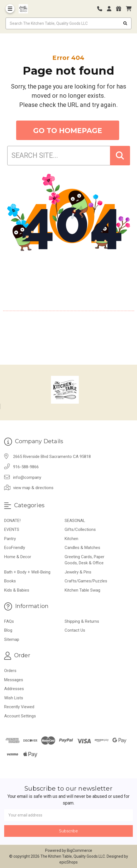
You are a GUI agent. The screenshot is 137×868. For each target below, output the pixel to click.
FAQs (9, 621)
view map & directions (33, 488)
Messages (14, 680)
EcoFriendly (15, 548)
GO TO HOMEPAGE (68, 131)
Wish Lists (14, 698)
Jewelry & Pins (78, 572)
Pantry (10, 539)
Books (10, 581)
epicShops (68, 862)
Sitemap (12, 639)
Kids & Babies (17, 590)
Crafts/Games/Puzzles (86, 581)
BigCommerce (79, 850)
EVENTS (12, 529)
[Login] (111, 9)
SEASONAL (75, 521)
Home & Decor (18, 557)
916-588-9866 (26, 467)
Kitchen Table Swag (82, 590)
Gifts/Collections (80, 529)
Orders (10, 671)
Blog (8, 630)
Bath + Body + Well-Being (27, 572)
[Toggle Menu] (10, 9)
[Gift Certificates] (121, 9)
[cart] (129, 9)
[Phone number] (102, 9)
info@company (27, 477)
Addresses (14, 689)
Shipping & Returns (82, 621)
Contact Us (75, 630)
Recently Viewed (19, 707)
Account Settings (20, 716)
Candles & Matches (82, 548)
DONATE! (12, 521)
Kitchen (71, 539)
